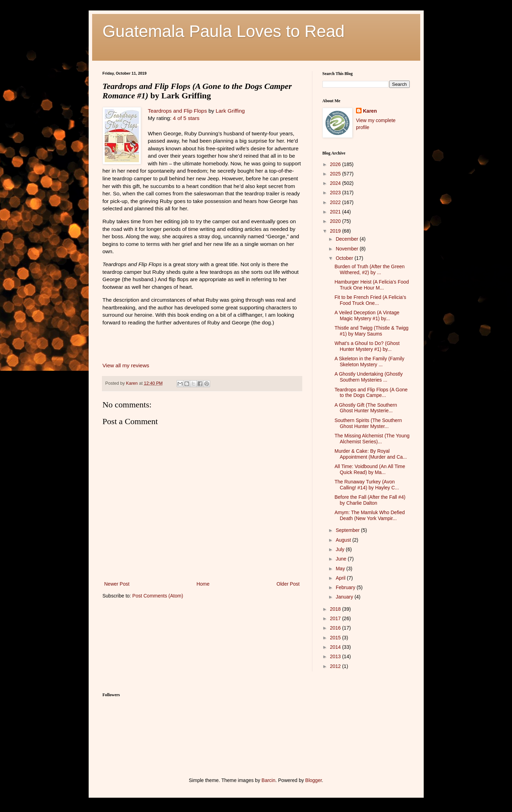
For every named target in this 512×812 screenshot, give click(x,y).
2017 (336, 618)
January (345, 597)
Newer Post (117, 584)
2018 (336, 609)
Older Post (288, 584)
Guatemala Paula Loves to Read (224, 31)
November (348, 249)
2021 (336, 212)
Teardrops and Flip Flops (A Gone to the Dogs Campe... (371, 393)
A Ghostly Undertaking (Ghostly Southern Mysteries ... (368, 377)
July (341, 549)
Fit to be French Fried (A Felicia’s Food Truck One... (370, 300)
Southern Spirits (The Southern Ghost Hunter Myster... (368, 423)
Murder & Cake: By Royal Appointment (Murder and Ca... (370, 454)
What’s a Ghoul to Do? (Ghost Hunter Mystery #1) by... (367, 346)
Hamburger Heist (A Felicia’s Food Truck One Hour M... (372, 285)
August (344, 540)
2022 (336, 202)
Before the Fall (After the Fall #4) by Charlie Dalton (370, 500)
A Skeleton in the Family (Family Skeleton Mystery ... (369, 362)
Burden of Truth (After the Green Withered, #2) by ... (369, 269)
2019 (336, 231)
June (342, 559)
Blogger (314, 780)
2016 (336, 628)
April (341, 578)
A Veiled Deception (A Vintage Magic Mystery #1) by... (367, 315)
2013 (336, 656)
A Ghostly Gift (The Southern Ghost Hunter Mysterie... (366, 408)
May (341, 569)
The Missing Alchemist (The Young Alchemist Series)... (372, 439)
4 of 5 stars (186, 118)
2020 (336, 221)
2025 (336, 174)
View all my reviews (126, 365)
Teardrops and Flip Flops (177, 111)
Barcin (268, 780)
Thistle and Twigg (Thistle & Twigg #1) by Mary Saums (371, 331)
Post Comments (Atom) (158, 596)
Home (203, 584)
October (345, 258)
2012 (336, 666)
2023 (336, 193)
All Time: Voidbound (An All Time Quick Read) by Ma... (370, 469)
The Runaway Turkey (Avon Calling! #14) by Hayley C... (367, 485)
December (348, 239)
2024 (336, 183)
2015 (336, 638)
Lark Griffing (230, 111)
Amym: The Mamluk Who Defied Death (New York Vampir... (369, 515)
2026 (336, 164)
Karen (370, 111)
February (346, 587)
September (348, 530)
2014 (336, 647)
